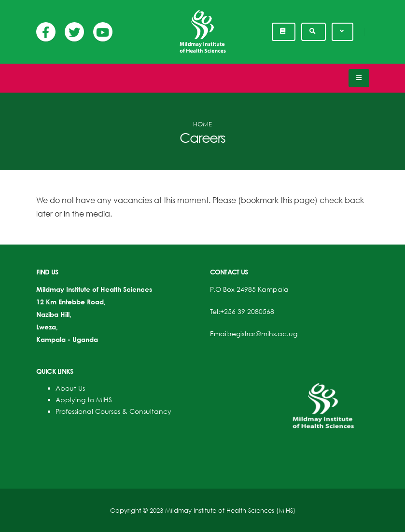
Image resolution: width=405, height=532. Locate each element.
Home (202, 124)
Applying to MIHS (84, 400)
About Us (70, 388)
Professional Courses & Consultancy (113, 411)
